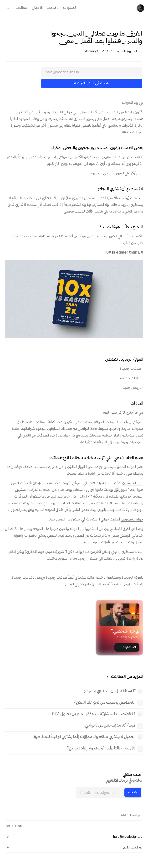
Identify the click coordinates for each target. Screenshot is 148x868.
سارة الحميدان (133, 484)
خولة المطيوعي (132, 520)
